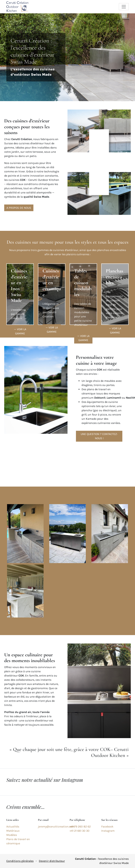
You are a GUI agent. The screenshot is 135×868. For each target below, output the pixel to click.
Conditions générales (20, 861)
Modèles (12, 835)
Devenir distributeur (52, 861)
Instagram (108, 831)
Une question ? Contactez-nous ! (99, 436)
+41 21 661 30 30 (80, 831)
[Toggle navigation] (124, 7)
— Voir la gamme (20, 331)
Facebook (107, 826)
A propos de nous (19, 208)
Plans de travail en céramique (18, 841)
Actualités (13, 826)
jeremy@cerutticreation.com (56, 826)
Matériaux (13, 831)
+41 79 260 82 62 (80, 826)
